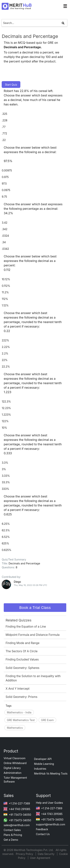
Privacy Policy (25, 854)
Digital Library (12, 768)
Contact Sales (12, 830)
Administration (12, 773)
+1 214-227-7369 (17, 803)
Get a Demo (11, 840)
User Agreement (40, 858)
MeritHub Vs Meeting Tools (51, 773)
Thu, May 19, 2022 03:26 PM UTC (31, 585)
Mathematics (15, 728)
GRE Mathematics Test (21, 720)
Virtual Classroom (14, 758)
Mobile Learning (44, 764)
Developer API (43, 759)
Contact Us (43, 834)
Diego (17, 582)
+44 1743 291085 (17, 809)
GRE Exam (47, 720)
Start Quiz (11, 85)
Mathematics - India (19, 712)
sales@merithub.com (17, 825)
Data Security (46, 854)
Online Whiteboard (15, 763)
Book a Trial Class (35, 608)
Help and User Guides (50, 803)
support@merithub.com (51, 824)
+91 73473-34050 (17, 815)
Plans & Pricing (13, 835)
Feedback (42, 829)
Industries (40, 769)
